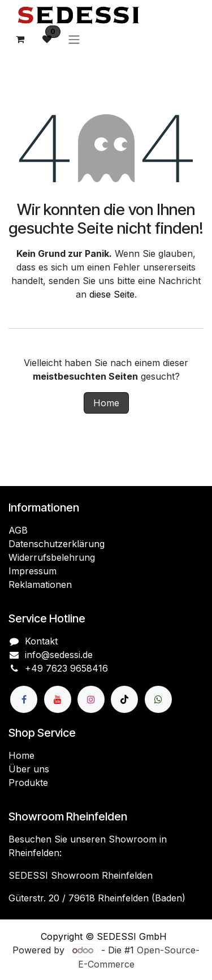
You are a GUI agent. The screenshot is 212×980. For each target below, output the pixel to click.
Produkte (28, 783)
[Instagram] (91, 699)
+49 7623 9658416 (66, 668)
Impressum (33, 571)
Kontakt (41, 641)
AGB (18, 530)
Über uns (29, 769)
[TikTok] (124, 699)
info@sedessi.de (59, 655)
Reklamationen (40, 584)
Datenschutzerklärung (57, 544)
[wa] (158, 699)
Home (106, 403)
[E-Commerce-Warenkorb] (20, 39)
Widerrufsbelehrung (52, 557)
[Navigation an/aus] (74, 39)
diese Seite (112, 294)
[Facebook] (24, 699)
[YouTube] (58, 699)
